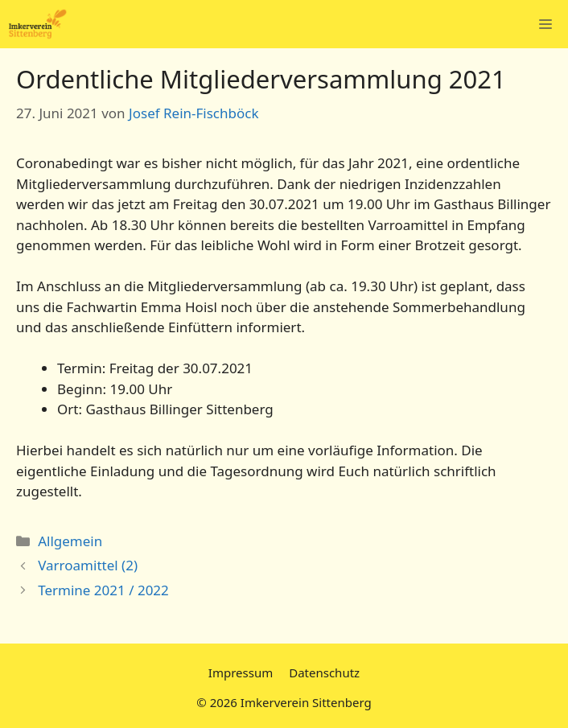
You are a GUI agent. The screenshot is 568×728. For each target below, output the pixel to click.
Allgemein (70, 541)
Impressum (241, 672)
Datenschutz (324, 672)
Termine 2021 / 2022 (103, 590)
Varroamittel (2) (88, 565)
